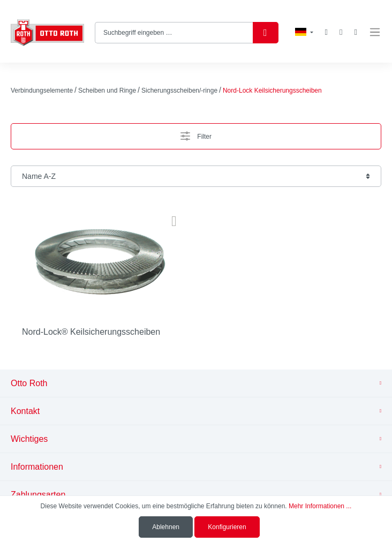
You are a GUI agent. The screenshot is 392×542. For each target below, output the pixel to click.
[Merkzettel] (326, 32)
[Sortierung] (196, 176)
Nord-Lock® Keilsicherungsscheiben (91, 332)
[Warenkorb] (356, 32)
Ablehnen (166, 527)
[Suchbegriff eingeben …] (174, 33)
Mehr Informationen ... (320, 506)
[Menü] (375, 32)
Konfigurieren (227, 527)
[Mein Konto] (341, 32)
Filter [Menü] (196, 134)
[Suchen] (266, 33)
